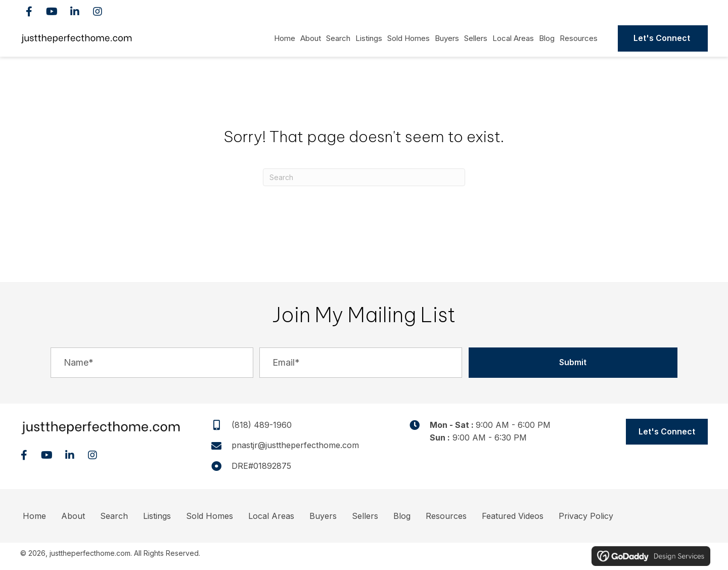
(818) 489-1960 (659, 10)
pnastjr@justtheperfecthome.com (295, 445)
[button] (29, 11)
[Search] (364, 177)
